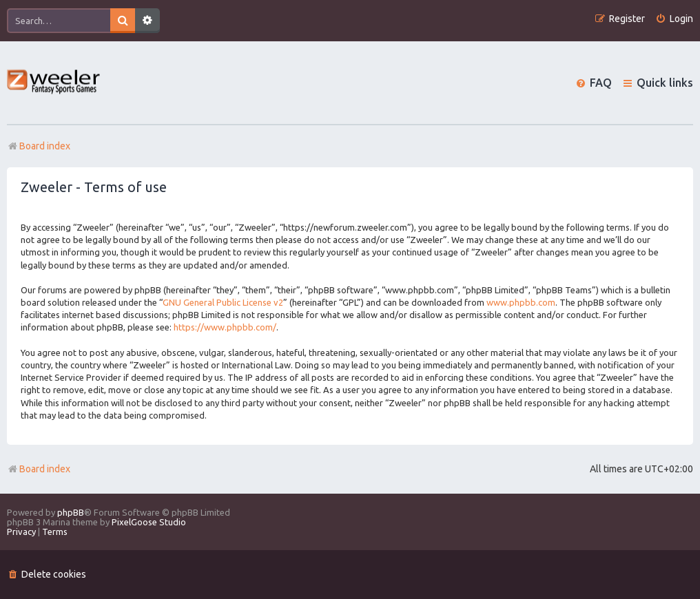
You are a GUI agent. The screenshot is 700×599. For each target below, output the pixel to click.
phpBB (71, 512)
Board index (39, 469)
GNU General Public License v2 (223, 302)
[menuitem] (674, 19)
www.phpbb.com (521, 302)
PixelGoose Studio (149, 522)
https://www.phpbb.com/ (225, 327)
